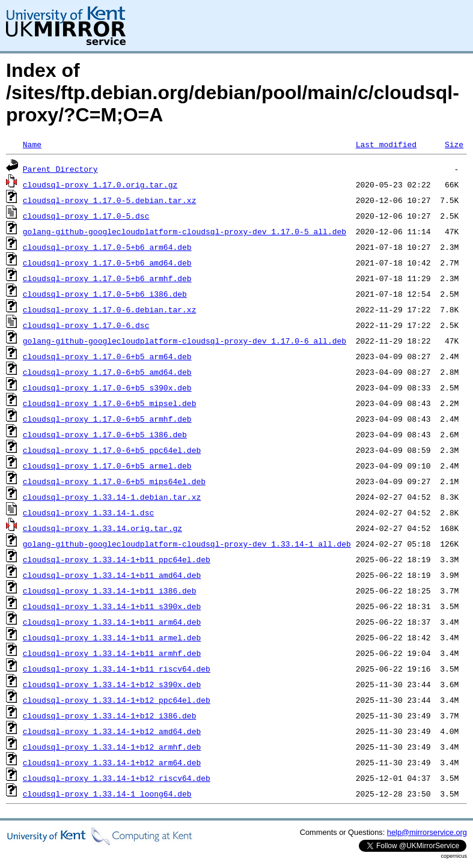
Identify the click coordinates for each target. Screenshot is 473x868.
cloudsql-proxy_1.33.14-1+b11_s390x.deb (112, 606)
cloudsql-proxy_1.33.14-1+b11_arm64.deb (112, 622)
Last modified (386, 144)
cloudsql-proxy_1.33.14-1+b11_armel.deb (112, 637)
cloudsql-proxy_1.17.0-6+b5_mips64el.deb (114, 481)
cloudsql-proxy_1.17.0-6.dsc (86, 325)
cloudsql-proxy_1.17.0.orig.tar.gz (100, 184)
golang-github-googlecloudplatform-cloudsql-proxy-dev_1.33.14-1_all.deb (187, 544)
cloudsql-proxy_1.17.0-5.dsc (86, 216)
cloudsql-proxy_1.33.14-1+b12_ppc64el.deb (117, 700)
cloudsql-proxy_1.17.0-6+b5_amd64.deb (107, 372)
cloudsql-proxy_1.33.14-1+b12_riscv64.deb (117, 778)
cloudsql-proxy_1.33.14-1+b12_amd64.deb (112, 731)
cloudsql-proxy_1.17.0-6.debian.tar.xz (110, 309)
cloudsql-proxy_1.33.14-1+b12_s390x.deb (112, 684)
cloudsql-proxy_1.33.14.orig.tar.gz (102, 528)
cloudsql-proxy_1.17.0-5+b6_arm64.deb (107, 247)
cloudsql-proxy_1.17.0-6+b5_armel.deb (107, 466)
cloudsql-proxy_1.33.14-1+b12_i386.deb (110, 715)
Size (454, 144)
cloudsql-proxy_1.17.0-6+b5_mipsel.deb (110, 403)
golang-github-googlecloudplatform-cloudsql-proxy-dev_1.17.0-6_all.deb (185, 341)
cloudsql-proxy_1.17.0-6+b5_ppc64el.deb (112, 450)
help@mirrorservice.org (427, 832)
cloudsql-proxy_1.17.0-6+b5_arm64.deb (107, 356)
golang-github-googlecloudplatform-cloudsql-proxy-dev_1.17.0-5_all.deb (185, 231)
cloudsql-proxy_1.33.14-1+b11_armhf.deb (112, 653)
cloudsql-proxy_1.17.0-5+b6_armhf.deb (107, 278)
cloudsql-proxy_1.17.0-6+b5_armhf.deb (107, 419)
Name (32, 144)
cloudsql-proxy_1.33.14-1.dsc (88, 512)
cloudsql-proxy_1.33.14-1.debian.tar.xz (112, 497)
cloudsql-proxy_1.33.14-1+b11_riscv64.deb (117, 669)
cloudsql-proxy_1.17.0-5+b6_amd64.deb (107, 263)
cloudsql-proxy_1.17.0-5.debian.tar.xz (110, 200)
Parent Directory (60, 169)
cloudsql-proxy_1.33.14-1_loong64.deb (107, 794)
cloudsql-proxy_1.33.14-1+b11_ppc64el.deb (117, 559)
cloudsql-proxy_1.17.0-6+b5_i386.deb (105, 434)
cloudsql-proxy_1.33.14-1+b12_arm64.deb (112, 762)
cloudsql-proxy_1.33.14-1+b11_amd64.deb (112, 575)
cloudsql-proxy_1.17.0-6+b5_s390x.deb (107, 387)
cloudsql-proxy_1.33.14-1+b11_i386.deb (110, 590)
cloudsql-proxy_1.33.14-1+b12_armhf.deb (112, 747)
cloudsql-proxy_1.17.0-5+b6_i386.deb (105, 294)
